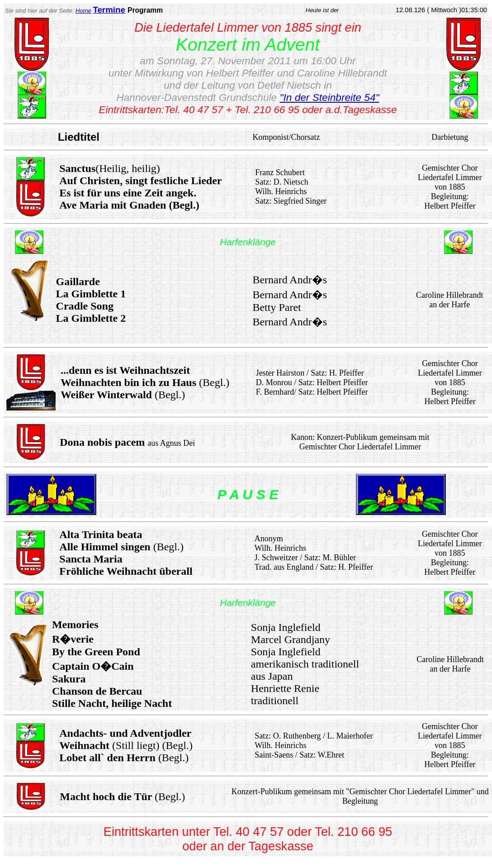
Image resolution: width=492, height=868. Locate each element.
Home (83, 11)
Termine (109, 10)
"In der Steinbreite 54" (329, 97)
